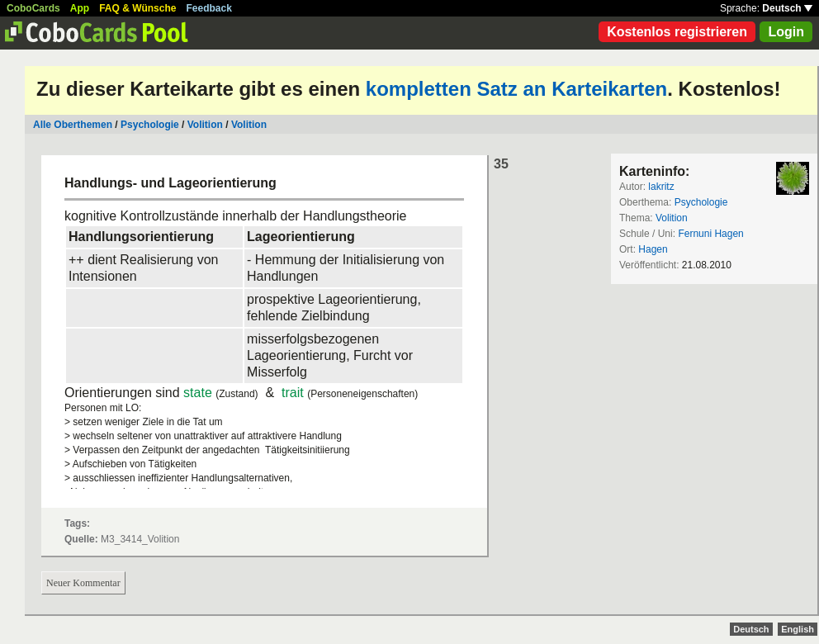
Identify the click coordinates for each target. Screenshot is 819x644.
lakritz (661, 187)
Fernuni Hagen (710, 234)
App (80, 8)
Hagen (653, 249)
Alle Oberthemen (73, 125)
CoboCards (33, 8)
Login (786, 32)
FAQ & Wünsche (137, 8)
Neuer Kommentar (83, 583)
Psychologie (150, 125)
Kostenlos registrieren (677, 32)
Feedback (209, 8)
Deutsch (787, 8)
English (798, 629)
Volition (205, 125)
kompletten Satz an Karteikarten (516, 89)
